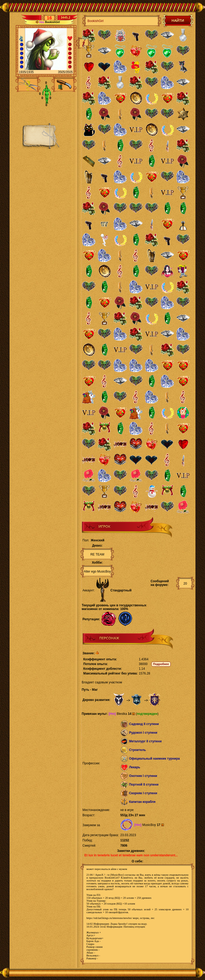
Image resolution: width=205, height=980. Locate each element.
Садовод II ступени (144, 724)
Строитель (137, 750)
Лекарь (135, 767)
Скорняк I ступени (143, 793)
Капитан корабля (142, 802)
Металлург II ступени (145, 741)
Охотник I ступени (143, 776)
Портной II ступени (144, 785)
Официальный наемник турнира (154, 759)
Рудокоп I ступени (143, 733)
